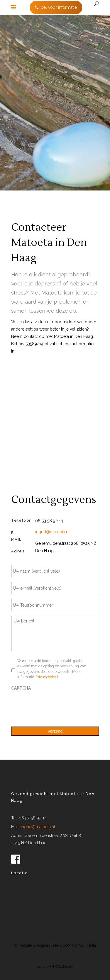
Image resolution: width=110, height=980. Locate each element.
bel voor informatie (56, 7)
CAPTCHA (21, 688)
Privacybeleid (47, 677)
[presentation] (56, 706)
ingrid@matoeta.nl (52, 532)
